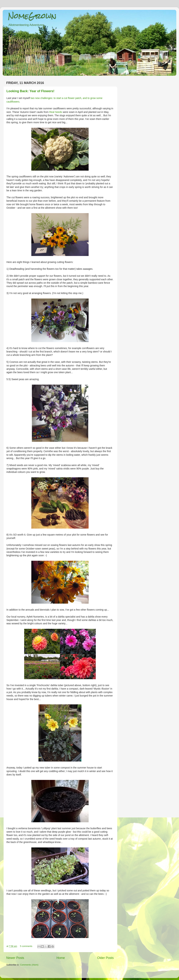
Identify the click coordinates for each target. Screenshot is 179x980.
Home (61, 958)
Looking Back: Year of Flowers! (30, 91)
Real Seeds (56, 112)
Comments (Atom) (29, 965)
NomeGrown (32, 16)
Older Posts (105, 958)
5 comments (26, 946)
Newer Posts (15, 958)
